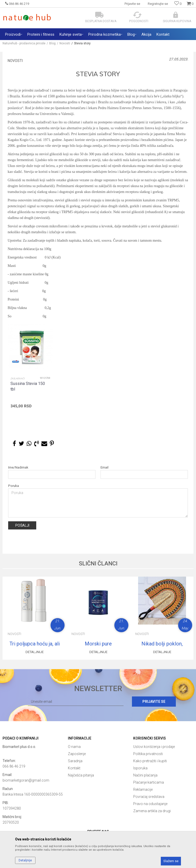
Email (105, 467)
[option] (30, 377)
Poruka (14, 486)
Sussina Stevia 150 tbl (28, 386)
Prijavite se (154, 702)
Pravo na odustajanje (150, 804)
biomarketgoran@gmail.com (26, 780)
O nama (74, 747)
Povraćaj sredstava (149, 797)
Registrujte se (158, 4)
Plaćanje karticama (149, 782)
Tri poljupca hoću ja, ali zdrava (35, 644)
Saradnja (75, 761)
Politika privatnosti (148, 754)
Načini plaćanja (145, 775)
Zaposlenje (77, 754)
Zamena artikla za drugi (152, 811)
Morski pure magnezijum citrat (98, 644)
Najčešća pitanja (81, 775)
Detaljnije (35, 652)
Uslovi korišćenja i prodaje (154, 747)
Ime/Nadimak (18, 467)
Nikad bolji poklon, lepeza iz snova (162, 644)
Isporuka (140, 768)
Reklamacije (143, 789)
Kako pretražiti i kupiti (150, 761)
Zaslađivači (17, 379)
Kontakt (74, 768)
